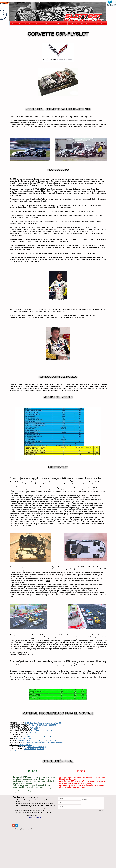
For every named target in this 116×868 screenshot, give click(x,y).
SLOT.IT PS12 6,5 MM (24, 739)
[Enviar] (101, 811)
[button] (37, 23)
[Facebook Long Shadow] (17, 825)
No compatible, (34, 727)
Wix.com (33, 829)
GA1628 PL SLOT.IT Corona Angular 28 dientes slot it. (38, 741)
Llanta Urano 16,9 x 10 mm (34, 749)
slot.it (94, 567)
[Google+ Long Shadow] (14, 825)
